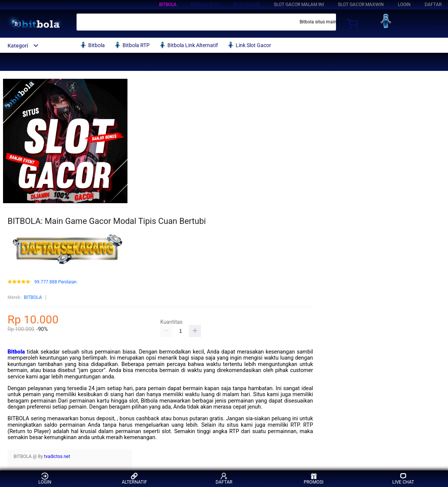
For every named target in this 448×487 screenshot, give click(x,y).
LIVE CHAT (403, 479)
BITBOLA (168, 5)
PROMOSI (313, 479)
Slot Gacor (247, 5)
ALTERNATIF (134, 479)
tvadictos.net (57, 456)
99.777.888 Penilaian (55, 282)
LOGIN (404, 5)
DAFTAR (433, 5)
